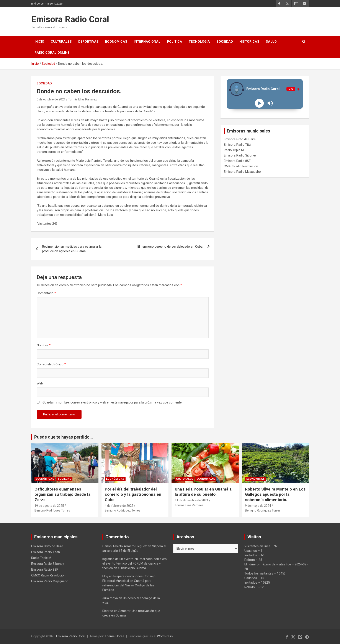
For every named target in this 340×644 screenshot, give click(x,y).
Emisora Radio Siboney (240, 155)
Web (40, 383)
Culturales (61, 42)
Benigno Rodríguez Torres (52, 510)
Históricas (249, 42)
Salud (271, 42)
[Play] (259, 103)
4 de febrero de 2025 (119, 506)
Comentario (46, 293)
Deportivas (88, 42)
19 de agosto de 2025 (49, 506)
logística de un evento (118, 559)
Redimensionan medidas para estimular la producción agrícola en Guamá (72, 249)
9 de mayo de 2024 (258, 506)
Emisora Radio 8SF (237, 161)
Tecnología (199, 42)
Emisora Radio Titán (238, 145)
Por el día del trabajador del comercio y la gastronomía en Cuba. (133, 494)
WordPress (165, 636)
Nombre (44, 345)
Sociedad (225, 42)
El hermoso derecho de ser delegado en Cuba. (170, 247)
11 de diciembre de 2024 (192, 500)
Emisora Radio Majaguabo (242, 172)
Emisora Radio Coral (70, 19)
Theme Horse (114, 636)
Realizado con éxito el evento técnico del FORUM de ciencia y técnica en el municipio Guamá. (135, 563)
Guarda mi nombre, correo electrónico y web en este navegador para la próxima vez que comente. (112, 402)
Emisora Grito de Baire (240, 139)
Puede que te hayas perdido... (64, 437)
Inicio (39, 42)
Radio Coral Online (52, 53)
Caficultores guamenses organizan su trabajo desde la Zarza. (62, 494)
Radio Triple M (234, 150)
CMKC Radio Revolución (241, 166)
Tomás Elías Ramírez (83, 99)
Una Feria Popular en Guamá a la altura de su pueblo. (204, 492)
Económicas (116, 42)
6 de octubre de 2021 (51, 99)
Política (175, 42)
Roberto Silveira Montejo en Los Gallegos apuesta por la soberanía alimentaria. (275, 494)
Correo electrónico (51, 364)
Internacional (147, 42)
